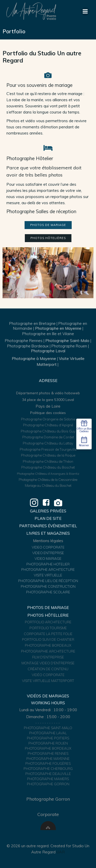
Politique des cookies (48, 413)
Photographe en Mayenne (58, 328)
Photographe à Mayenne (34, 359)
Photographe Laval (48, 351)
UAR (61, 852)
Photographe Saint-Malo (67, 341)
